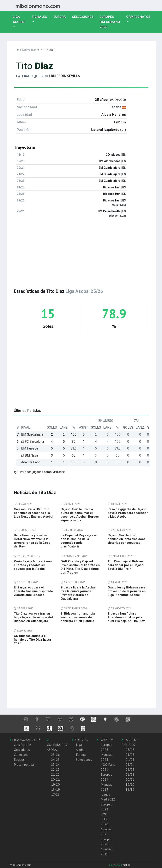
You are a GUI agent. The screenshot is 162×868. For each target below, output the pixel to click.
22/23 (130, 769)
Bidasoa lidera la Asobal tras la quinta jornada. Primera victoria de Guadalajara (78, 593)
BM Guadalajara (32, 435)
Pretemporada (24, 764)
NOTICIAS (80, 740)
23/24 (130, 764)
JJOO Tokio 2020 (104, 819)
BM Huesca (29, 448)
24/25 (130, 759)
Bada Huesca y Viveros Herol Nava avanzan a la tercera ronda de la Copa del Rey (32, 541)
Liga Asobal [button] (19, 19)
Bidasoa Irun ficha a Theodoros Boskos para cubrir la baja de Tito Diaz (126, 617)
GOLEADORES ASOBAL (57, 745)
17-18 (55, 794)
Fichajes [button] (40, 17)
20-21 (55, 779)
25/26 (130, 755)
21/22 (130, 774)
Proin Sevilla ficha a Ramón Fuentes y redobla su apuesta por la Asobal (34, 565)
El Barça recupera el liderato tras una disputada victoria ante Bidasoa (33, 591)
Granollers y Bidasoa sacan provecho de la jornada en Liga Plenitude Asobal (127, 591)
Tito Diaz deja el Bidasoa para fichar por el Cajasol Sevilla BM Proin (126, 565)
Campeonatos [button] (138, 17)
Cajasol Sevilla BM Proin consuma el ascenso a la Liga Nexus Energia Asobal (34, 513)
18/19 (130, 789)
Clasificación (22, 745)
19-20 (55, 784)
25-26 (55, 755)
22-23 (55, 769)
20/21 (130, 779)
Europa (61, 16)
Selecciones (84, 16)
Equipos (19, 759)
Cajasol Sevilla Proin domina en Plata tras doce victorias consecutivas (127, 539)
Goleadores (22, 750)
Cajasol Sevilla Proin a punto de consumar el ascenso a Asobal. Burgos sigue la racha (80, 515)
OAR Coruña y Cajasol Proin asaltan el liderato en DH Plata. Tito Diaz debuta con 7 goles (80, 567)
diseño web (116, 865)
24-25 (55, 759)
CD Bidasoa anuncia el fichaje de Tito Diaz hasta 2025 (32, 640)
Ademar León (31, 462)
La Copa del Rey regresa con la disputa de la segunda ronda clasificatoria (79, 541)
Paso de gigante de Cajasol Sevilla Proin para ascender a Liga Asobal (128, 513)
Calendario (21, 755)
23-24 (55, 764)
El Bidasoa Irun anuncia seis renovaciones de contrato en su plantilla (78, 617)
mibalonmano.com (28, 50)
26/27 (130, 750)
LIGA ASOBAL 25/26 (25, 740)
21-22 (55, 774)
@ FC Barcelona (32, 442)
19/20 (130, 784)
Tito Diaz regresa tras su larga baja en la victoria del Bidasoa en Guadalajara (33, 617)
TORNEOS (105, 740)
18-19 (55, 789)
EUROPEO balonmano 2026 (111, 22)
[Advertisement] (81, 251)
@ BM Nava (29, 455)
